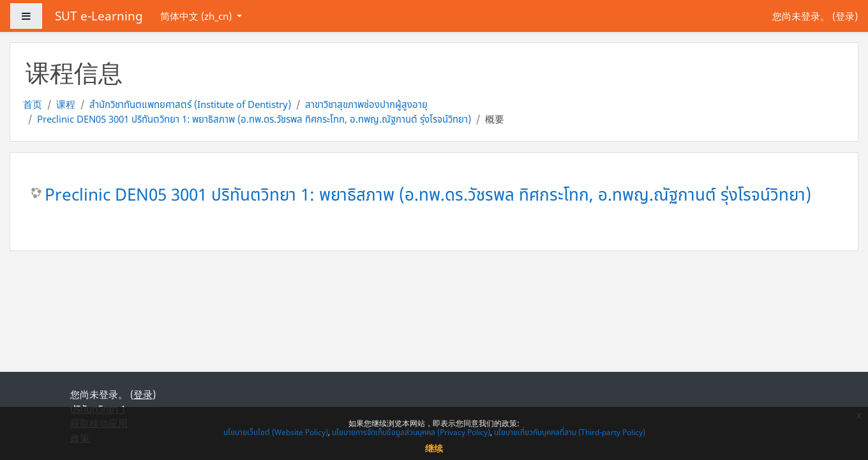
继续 (434, 448)
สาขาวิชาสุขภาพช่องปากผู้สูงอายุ (366, 104)
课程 (66, 104)
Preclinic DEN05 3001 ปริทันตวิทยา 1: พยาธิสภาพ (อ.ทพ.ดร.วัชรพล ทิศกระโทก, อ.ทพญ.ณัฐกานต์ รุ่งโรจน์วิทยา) (254, 119)
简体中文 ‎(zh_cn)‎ (197, 16)
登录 (845, 16)
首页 (33, 104)
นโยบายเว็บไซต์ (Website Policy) (276, 432)
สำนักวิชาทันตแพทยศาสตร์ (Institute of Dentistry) (190, 104)
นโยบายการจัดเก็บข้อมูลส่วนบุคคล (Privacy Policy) (411, 432)
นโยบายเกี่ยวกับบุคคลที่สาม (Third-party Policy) (570, 432)
